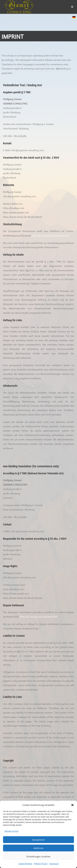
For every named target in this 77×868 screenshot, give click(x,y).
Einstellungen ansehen (39, 856)
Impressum (54, 864)
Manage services (12, 831)
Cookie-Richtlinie (25, 864)
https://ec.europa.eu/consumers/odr (51, 236)
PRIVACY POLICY (41, 864)
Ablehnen (38, 848)
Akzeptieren (38, 840)
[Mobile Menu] (72, 7)
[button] (72, 805)
